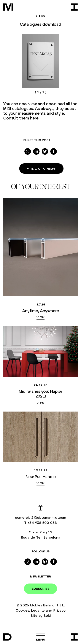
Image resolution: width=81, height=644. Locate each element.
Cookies (22, 610)
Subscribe (40, 589)
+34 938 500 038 (42, 522)
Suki (47, 615)
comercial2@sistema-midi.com (40, 517)
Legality (38, 610)
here (34, 118)
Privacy (60, 610)
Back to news (41, 168)
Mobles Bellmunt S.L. (47, 605)
